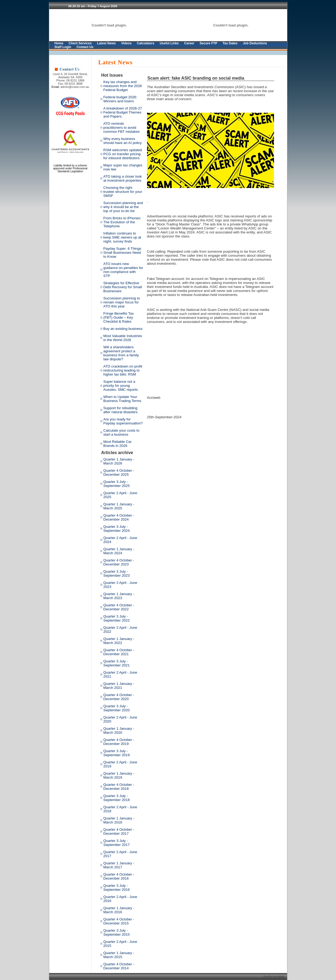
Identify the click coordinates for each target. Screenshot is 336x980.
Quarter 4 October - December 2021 (119, 652)
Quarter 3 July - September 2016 (117, 888)
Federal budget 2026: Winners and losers (120, 99)
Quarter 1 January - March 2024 (119, 551)
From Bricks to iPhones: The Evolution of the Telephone (122, 222)
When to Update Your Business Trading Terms (122, 399)
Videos (126, 43)
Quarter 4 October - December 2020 (119, 697)
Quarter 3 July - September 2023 (117, 573)
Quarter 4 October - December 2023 (119, 562)
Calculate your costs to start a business (121, 432)
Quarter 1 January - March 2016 (119, 910)
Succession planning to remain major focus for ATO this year (122, 302)
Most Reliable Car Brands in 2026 (118, 444)
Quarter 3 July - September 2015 (117, 932)
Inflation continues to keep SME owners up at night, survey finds (122, 237)
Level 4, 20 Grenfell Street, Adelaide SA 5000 (70, 76)
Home (59, 43)
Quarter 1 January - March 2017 (119, 865)
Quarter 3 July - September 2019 (117, 753)
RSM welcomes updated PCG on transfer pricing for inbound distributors (123, 154)
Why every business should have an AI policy (123, 141)
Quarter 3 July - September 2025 (117, 484)
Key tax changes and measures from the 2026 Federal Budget (123, 86)
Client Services (80, 43)
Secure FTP (208, 43)
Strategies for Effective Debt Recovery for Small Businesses (123, 287)
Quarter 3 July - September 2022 (117, 618)
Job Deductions (255, 43)
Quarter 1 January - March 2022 (119, 641)
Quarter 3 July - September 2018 (117, 798)
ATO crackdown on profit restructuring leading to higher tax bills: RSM (123, 370)
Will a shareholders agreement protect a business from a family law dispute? (121, 353)
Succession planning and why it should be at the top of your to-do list (123, 207)
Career (189, 43)
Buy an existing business (123, 329)
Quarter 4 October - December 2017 (119, 831)
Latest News (106, 43)
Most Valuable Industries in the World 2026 (123, 338)
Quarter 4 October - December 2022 (119, 607)
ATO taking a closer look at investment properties (123, 178)
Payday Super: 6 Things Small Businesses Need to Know (122, 253)
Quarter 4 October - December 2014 (119, 966)
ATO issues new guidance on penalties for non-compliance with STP (123, 270)
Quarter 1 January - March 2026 (119, 461)
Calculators (146, 43)
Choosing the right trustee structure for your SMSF (123, 192)
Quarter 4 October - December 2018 (119, 787)
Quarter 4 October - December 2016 (119, 876)
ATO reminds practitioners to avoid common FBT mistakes (122, 128)
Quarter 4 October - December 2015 (119, 921)
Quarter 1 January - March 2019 (119, 775)
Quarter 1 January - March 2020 (119, 731)
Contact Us (85, 47)
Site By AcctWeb (274, 977)
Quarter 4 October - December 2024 (119, 517)
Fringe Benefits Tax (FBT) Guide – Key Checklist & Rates (119, 317)
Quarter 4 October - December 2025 (119, 473)
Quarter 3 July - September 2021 (117, 663)
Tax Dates (230, 43)
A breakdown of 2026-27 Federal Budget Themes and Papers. (123, 112)
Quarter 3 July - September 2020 (117, 708)
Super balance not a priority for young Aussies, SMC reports (121, 386)
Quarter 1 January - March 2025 (119, 506)
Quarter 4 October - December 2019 (119, 742)
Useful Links (169, 43)
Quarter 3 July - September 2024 (117, 529)
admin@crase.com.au (75, 87)
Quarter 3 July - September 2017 (117, 843)
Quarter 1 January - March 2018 (119, 820)
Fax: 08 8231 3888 (70, 84)
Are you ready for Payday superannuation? (123, 421)
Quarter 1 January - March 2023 (119, 596)
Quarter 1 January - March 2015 (119, 955)
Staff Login (63, 47)
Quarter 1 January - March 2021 (119, 686)
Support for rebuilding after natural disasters (121, 410)
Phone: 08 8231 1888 (70, 80)
